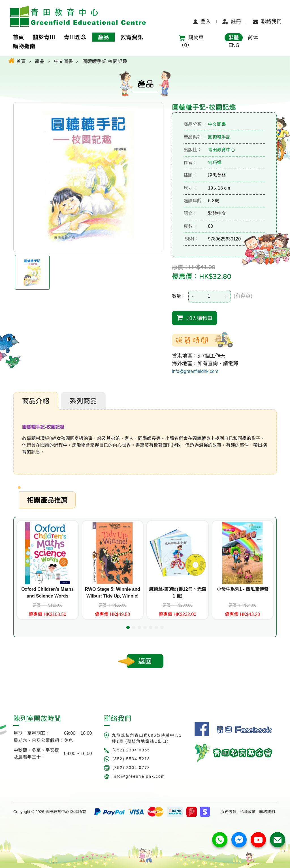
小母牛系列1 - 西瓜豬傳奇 (243, 589)
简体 (253, 38)
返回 (145, 661)
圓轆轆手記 (219, 137)
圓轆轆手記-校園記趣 (105, 62)
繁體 (234, 38)
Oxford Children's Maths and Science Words (47, 593)
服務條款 (229, 812)
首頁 (17, 61)
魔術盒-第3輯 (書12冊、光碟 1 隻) (178, 593)
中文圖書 (63, 62)
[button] (128, 628)
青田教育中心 (221, 150)
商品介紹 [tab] (36, 401)
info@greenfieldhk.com (195, 371)
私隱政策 (248, 812)
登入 (202, 22)
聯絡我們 (267, 22)
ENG (234, 45)
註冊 (232, 22)
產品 (40, 62)
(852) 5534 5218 (131, 759)
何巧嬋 (215, 163)
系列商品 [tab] (83, 401)
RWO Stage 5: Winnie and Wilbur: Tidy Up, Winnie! (113, 593)
